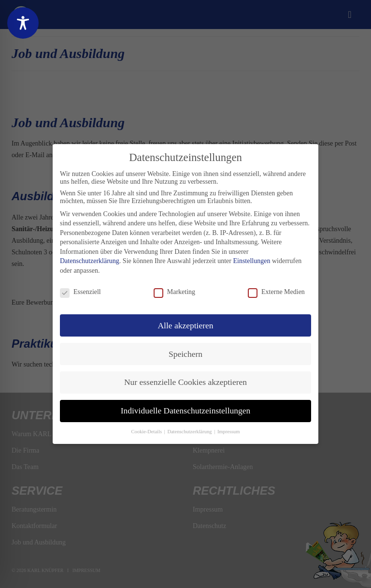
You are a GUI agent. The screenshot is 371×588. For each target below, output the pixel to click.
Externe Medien (276, 292)
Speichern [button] (185, 354)
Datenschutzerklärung (90, 261)
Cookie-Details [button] (147, 432)
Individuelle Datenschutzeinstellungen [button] (186, 411)
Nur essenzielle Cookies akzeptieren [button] (185, 382)
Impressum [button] (229, 432)
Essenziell (80, 292)
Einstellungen (251, 261)
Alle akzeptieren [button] (185, 325)
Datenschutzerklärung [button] (190, 432)
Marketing (174, 292)
